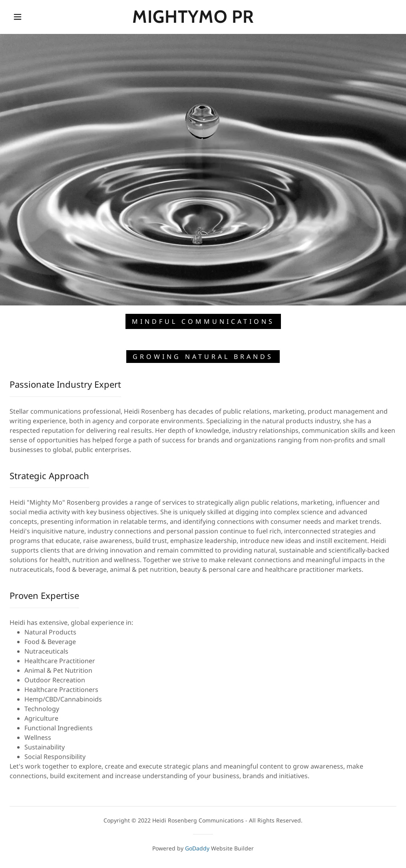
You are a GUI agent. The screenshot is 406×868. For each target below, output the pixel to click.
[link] (193, 20)
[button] (19, 17)
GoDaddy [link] (197, 848)
